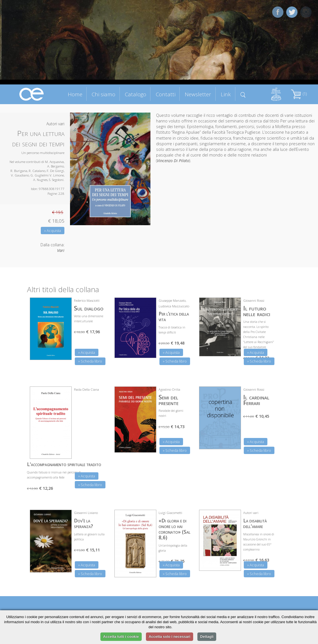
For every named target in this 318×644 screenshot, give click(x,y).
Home (75, 94)
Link (226, 94)
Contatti (166, 94)
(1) (299, 94)
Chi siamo (103, 94)
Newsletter (198, 94)
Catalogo (136, 94)
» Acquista (53, 231)
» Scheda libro (90, 361)
